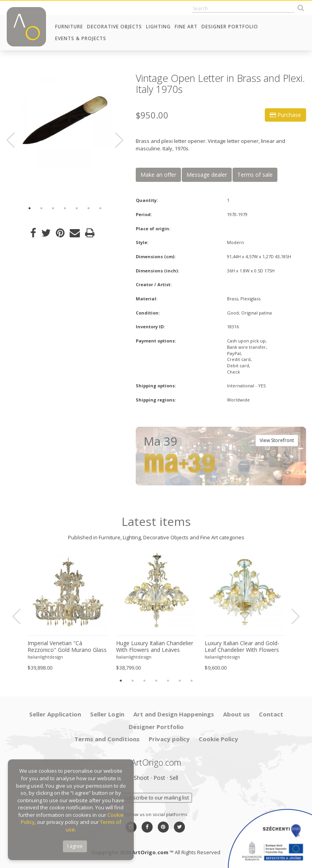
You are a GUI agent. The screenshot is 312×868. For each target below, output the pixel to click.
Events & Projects (81, 38)
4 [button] (65, 208)
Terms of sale (255, 175)
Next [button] (115, 140)
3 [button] (53, 208)
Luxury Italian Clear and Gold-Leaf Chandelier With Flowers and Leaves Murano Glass (242, 647)
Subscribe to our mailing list (156, 798)
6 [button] (89, 208)
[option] (65, 120)
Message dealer (207, 175)
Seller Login (107, 714)
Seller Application (55, 714)
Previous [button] (15, 140)
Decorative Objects (114, 27)
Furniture (69, 27)
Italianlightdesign (45, 657)
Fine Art (186, 27)
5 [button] (77, 208)
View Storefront (277, 440)
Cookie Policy (218, 739)
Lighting (158, 27)
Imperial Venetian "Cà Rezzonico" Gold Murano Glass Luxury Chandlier (67, 647)
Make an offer (158, 175)
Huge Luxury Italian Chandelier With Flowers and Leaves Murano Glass (155, 647)
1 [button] (30, 208)
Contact (271, 714)
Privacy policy (169, 739)
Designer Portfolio (230, 27)
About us (236, 714)
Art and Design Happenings (174, 714)
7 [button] (100, 208)
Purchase (285, 115)
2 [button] (41, 208)
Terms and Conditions (107, 739)
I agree (75, 846)
